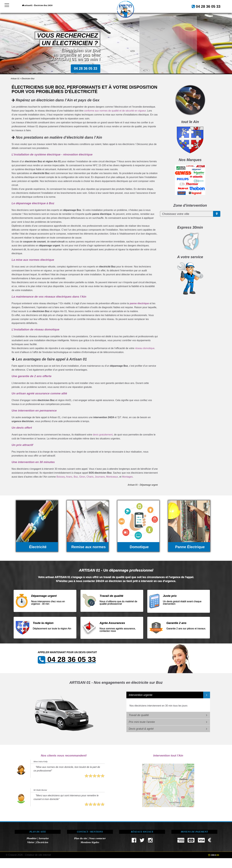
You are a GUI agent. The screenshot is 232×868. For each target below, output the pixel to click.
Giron (82, 477)
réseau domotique (145, 348)
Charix (90, 477)
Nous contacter (97, 838)
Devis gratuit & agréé (141, 729)
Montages (127, 477)
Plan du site (81, 838)
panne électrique (139, 303)
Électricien (42, 842)
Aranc (69, 477)
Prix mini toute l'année (142, 722)
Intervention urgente (141, 695)
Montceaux (112, 477)
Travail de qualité (139, 715)
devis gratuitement (103, 435)
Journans (100, 477)
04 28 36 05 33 (205, 6)
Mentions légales (90, 842)
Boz (76, 477)
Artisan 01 (15, 79)
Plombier (32, 838)
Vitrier (31, 842)
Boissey (61, 477)
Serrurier (44, 838)
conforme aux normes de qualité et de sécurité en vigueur (115, 111)
